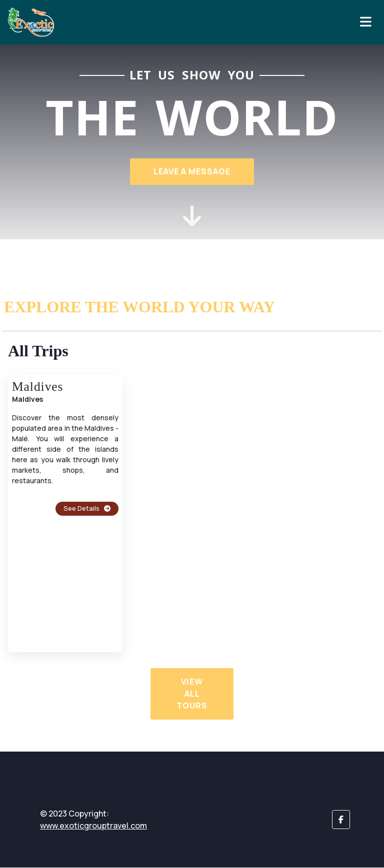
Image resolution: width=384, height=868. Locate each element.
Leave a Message (192, 171)
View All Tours (192, 694)
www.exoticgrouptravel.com (93, 826)
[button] (341, 820)
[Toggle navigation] (366, 22)
